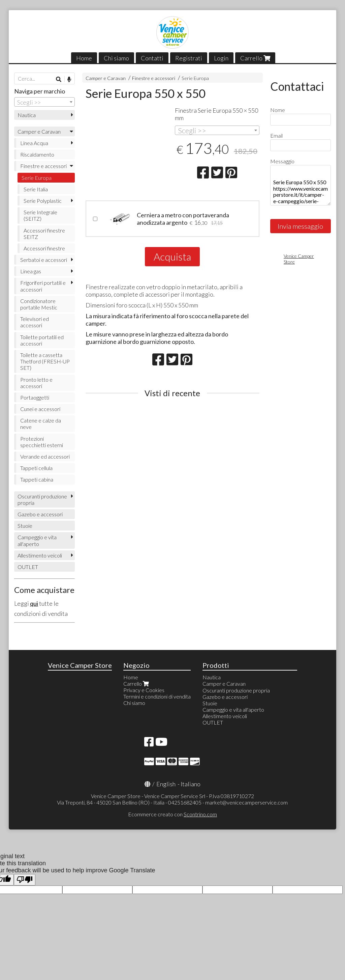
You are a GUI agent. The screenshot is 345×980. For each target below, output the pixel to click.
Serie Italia (36, 189)
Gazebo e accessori (40, 514)
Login (221, 58)
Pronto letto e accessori (36, 383)
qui (34, 603)
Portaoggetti (35, 397)
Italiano (191, 784)
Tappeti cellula (36, 468)
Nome (278, 110)
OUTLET (28, 567)
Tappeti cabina (37, 479)
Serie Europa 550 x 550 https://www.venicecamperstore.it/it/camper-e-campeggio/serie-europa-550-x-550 (301, 185)
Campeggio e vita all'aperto (37, 540)
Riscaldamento (37, 154)
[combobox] (217, 130)
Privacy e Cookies (144, 690)
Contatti (152, 58)
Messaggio (282, 161)
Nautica (27, 115)
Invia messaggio (300, 226)
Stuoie (25, 526)
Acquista (172, 256)
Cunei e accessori (40, 409)
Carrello (255, 58)
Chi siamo (116, 58)
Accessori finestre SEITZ (44, 234)
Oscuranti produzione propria (42, 499)
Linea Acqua (34, 143)
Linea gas (31, 271)
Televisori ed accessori (35, 322)
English (166, 784)
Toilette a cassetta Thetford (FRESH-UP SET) (45, 361)
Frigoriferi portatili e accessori (43, 286)
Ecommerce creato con (172, 814)
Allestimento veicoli (40, 555)
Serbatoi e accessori (44, 260)
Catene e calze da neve (41, 424)
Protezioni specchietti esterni (42, 442)
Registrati (189, 58)
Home (84, 58)
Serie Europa (195, 78)
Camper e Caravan (106, 78)
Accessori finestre (44, 248)
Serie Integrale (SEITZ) (40, 215)
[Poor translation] (25, 880)
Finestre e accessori (154, 78)
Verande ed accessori (45, 456)
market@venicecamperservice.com (246, 802)
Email (276, 135)
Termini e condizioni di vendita (157, 696)
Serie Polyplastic (43, 201)
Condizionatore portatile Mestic (39, 304)
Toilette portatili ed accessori (42, 340)
